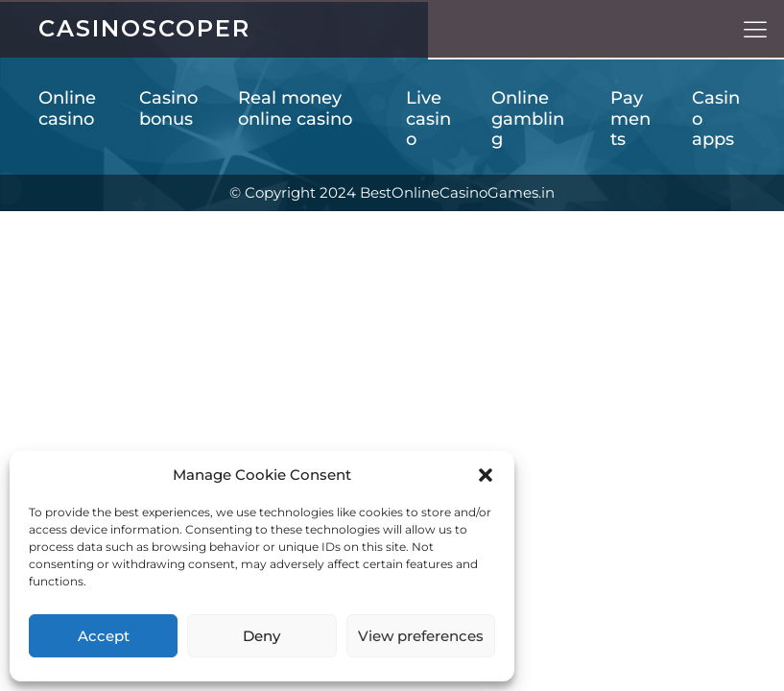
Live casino (428, 119)
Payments (630, 119)
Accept (104, 636)
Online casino (67, 109)
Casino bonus (168, 109)
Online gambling (528, 119)
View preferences (421, 636)
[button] (486, 475)
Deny (261, 636)
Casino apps (716, 119)
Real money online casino (295, 109)
